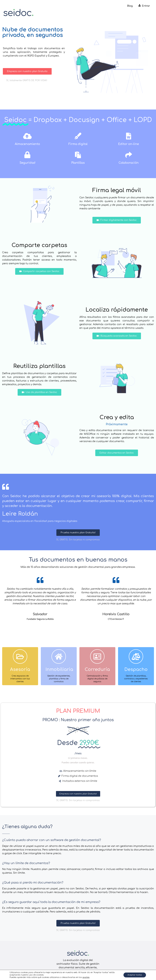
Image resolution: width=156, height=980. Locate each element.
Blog (130, 6)
